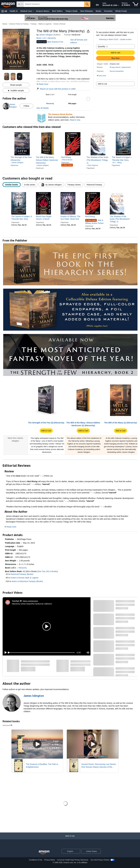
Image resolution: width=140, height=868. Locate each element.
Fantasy (33, 24)
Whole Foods (121, 11)
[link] (22, 159)
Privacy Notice (50, 860)
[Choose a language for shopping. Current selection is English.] (69, 851)
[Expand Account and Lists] (119, 5)
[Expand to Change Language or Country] (78, 851)
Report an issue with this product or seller (56, 89)
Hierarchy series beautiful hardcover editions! (32, 604)
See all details (43, 108)
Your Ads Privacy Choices (100, 860)
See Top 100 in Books (48, 571)
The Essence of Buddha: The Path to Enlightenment (42, 766)
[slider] (42, 653)
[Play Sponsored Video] (37, 744)
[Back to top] (70, 839)
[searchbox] (54, 4)
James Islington (46, 35)
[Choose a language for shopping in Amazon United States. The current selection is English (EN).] (95, 4)
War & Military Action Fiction (94, 222)
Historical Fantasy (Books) (22, 574)
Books (98, 11)
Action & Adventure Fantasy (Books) (27, 581)
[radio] (12, 185)
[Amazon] (8, 4)
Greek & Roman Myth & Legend (24, 578)
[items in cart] (135, 4)
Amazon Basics (43, 11)
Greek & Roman (59, 24)
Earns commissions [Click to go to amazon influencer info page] (30, 601)
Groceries (108, 11)
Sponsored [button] (8, 725)
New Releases (87, 11)
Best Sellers (57, 11)
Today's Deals (71, 11)
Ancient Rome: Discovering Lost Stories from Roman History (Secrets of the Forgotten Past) (99, 766)
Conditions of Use (36, 860)
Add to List (102, 84)
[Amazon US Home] (44, 852)
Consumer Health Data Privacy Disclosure (73, 860)
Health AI (14, 11)
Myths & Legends (45, 24)
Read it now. (75, 120)
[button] (4, 11)
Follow (26, 106)
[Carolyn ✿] (17, 601)
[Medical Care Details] (33, 11)
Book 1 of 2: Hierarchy (46, 38)
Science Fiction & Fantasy (19, 24)
